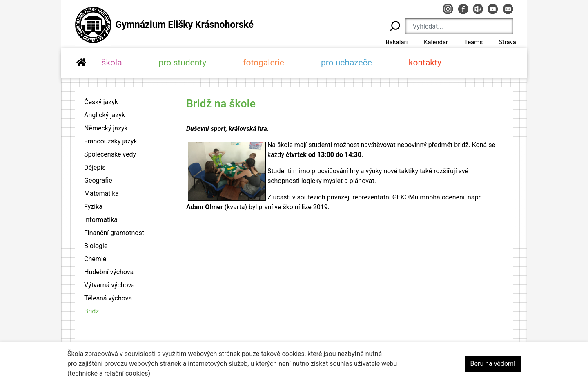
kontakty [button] (425, 63)
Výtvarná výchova (109, 285)
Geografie (98, 180)
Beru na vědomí (493, 364)
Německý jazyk (106, 128)
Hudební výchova (109, 272)
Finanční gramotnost (114, 233)
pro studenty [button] (183, 63)
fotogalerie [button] (264, 63)
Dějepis (95, 167)
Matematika (101, 194)
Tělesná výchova (108, 298)
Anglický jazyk (105, 115)
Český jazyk (101, 102)
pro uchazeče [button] (346, 63)
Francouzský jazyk (111, 141)
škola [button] (112, 63)
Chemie (95, 259)
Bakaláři (396, 42)
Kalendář (436, 42)
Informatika (101, 220)
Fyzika (93, 207)
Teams (473, 42)
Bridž (91, 311)
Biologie (96, 246)
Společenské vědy (110, 154)
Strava (508, 42)
